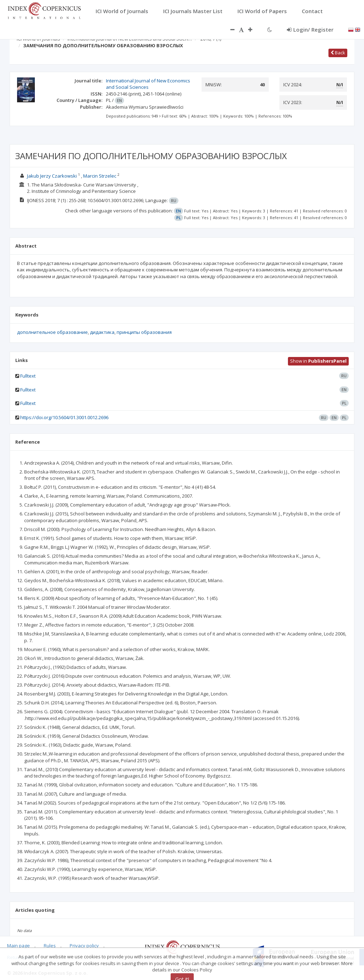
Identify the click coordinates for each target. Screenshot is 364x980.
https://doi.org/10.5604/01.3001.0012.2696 (64, 417)
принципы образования (144, 332)
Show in (318, 361)
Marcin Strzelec (100, 176)
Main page (18, 945)
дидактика (102, 332)
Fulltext (28, 376)
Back (338, 53)
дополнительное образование (52, 332)
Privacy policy (84, 945)
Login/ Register (310, 29)
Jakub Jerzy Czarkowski (52, 176)
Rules (50, 945)
